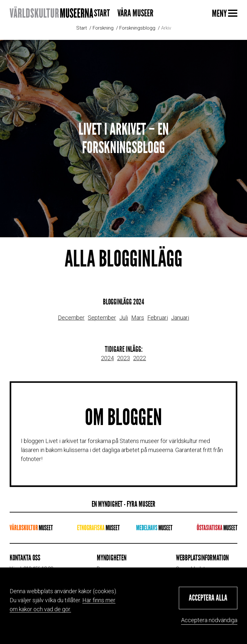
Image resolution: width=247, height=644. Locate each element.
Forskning (103, 28)
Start (102, 13)
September (102, 321)
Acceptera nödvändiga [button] (209, 620)
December (71, 321)
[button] (208, 598)
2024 (107, 362)
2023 (123, 362)
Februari (158, 321)
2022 (140, 362)
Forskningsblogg (137, 28)
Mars (138, 321)
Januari (180, 321)
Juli (124, 321)
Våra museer (135, 13)
